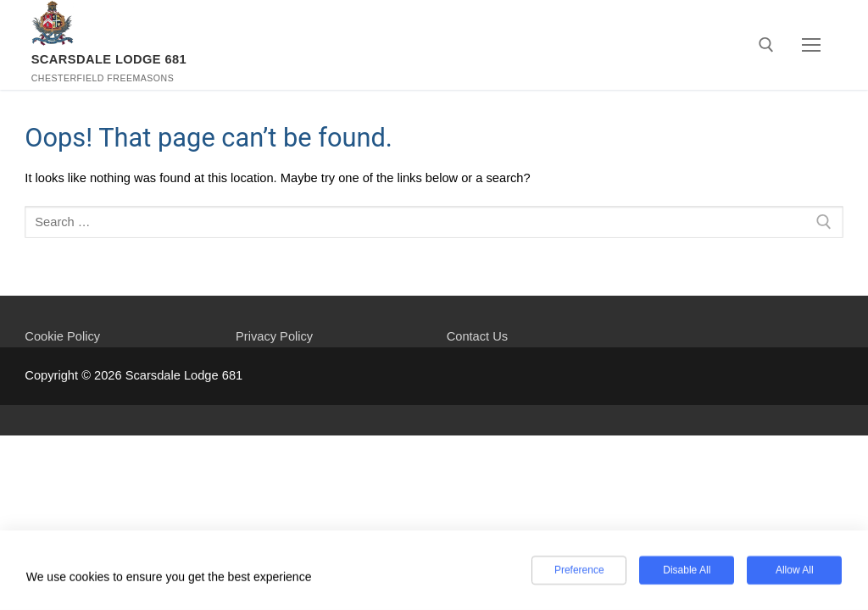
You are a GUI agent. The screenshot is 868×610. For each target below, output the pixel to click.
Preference (579, 572)
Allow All (795, 572)
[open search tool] (766, 45)
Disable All (687, 572)
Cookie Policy (62, 336)
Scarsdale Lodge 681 (109, 59)
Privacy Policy (274, 336)
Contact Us (478, 336)
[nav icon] (811, 45)
